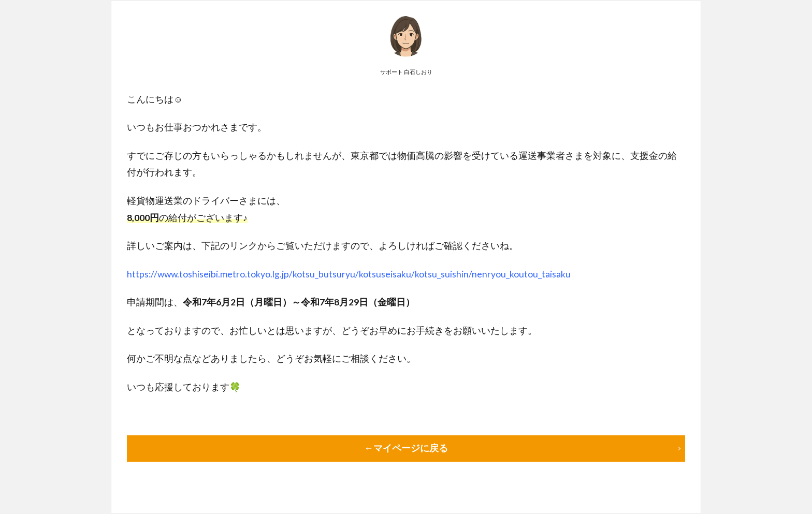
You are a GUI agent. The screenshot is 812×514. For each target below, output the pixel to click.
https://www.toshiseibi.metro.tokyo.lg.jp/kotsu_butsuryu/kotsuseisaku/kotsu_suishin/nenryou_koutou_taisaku (349, 274)
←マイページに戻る (406, 448)
